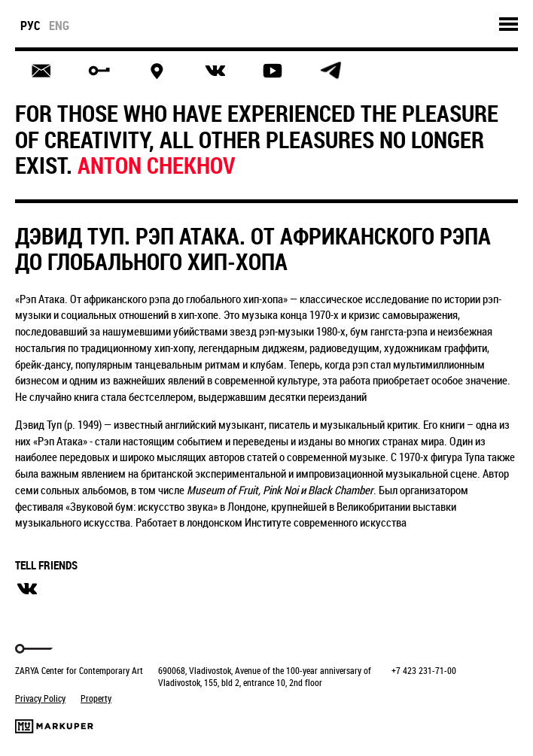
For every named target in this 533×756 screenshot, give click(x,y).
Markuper (54, 726)
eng (59, 26)
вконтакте (27, 589)
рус (30, 26)
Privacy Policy (40, 698)
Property (96, 698)
